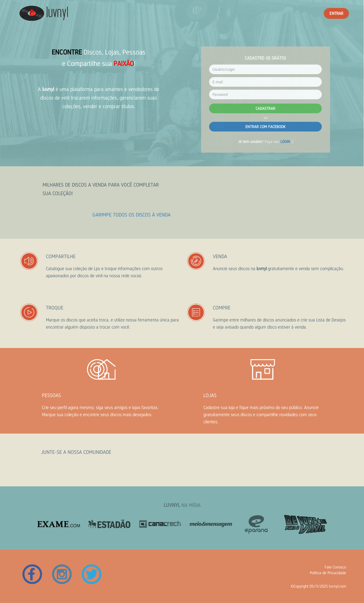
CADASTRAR (265, 108)
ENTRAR (336, 13)
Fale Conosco (335, 567)
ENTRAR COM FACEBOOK (265, 127)
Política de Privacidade (328, 573)
